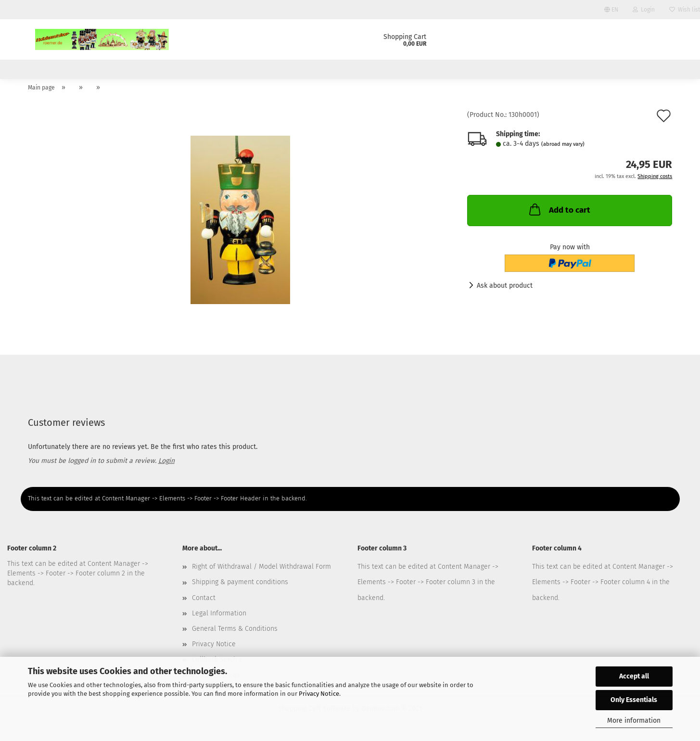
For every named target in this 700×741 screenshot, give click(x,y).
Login (644, 10)
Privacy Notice (319, 694)
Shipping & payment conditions (240, 588)
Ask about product (505, 291)
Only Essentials (634, 700)
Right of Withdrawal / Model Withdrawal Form (261, 572)
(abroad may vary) (563, 150)
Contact (204, 603)
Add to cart (559, 215)
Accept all (634, 676)
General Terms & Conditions (235, 634)
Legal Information (219, 619)
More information (634, 721)
